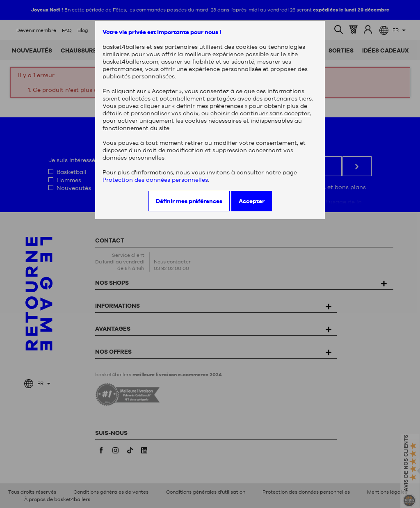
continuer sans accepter (275, 113)
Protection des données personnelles (155, 180)
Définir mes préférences (189, 201)
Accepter (252, 201)
